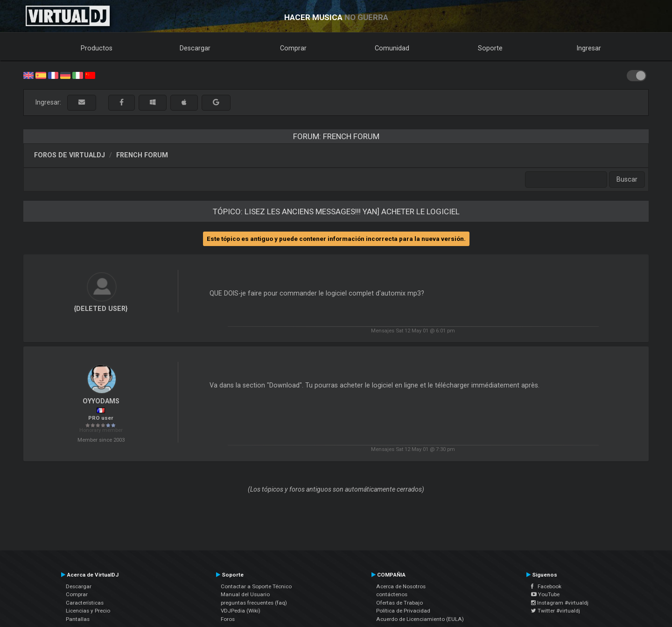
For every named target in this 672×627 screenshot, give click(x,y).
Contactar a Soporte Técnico (256, 586)
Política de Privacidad (403, 611)
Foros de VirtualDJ (70, 155)
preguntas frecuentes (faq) (254, 603)
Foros (228, 619)
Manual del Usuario (245, 594)
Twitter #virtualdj (556, 611)
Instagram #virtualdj (560, 603)
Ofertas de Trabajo (399, 603)
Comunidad (392, 48)
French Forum (142, 155)
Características (85, 603)
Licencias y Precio (88, 611)
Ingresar (589, 48)
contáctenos (392, 594)
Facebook (546, 586)
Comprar (293, 48)
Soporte (490, 48)
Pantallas (78, 619)
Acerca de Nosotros (401, 586)
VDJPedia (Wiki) (241, 611)
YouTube (545, 594)
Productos (97, 48)
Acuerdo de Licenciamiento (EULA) (420, 619)
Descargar (195, 48)
